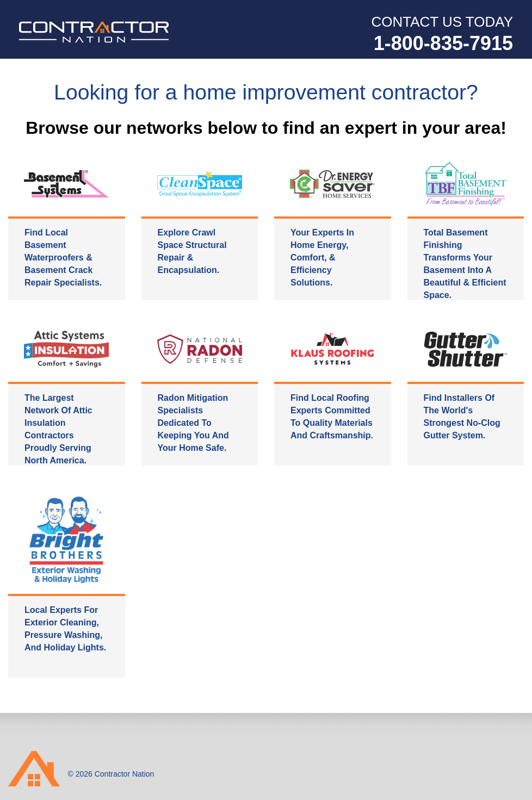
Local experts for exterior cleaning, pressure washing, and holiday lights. (65, 629)
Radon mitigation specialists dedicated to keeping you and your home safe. (193, 423)
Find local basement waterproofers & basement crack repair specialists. (63, 258)
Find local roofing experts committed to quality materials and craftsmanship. (332, 417)
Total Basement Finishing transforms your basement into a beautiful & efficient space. (465, 264)
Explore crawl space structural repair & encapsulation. (192, 252)
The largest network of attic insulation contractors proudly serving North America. (58, 430)
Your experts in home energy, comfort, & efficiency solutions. (322, 258)
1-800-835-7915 (443, 44)
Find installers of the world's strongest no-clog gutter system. (462, 417)
